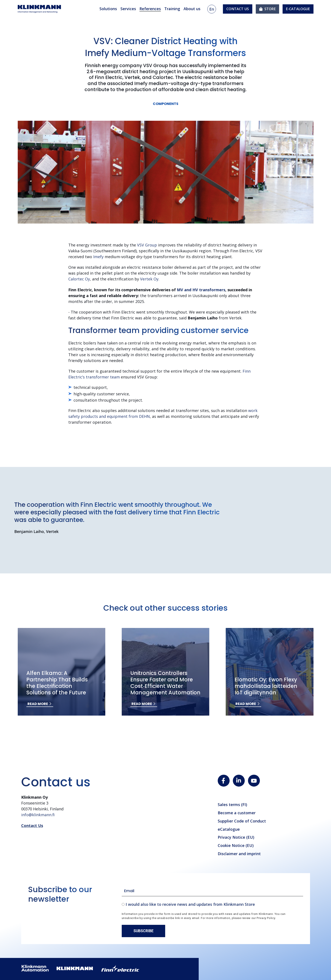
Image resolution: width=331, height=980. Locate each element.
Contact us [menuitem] (238, 9)
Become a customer (237, 813)
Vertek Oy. (150, 279)
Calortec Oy (79, 279)
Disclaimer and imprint (239, 854)
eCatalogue (229, 829)
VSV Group (148, 245)
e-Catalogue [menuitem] (298, 9)
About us (192, 9)
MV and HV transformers (201, 290)
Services (128, 9)
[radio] (212, 904)
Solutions (108, 9)
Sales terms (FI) (232, 805)
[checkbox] (212, 904)
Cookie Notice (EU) (236, 845)
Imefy (99, 257)
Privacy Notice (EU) (236, 837)
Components (166, 104)
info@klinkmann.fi (38, 815)
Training (172, 9)
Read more (38, 704)
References (150, 9)
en (212, 9)
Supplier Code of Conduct (242, 821)
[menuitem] (267, 9)
